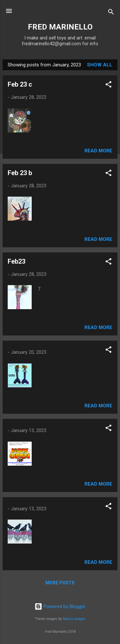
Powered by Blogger (60, 606)
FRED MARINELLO (60, 27)
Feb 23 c (20, 84)
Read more (98, 151)
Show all (100, 65)
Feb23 (16, 261)
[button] (108, 85)
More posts (60, 583)
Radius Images (74, 619)
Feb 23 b (20, 173)
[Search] (111, 13)
